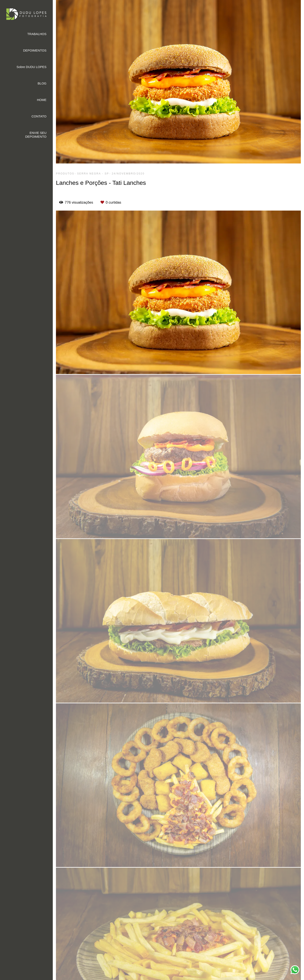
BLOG (42, 83)
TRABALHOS (37, 34)
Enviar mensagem (263, 917)
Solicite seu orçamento (279, 414)
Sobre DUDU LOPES (31, 67)
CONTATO (39, 116)
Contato (256, 958)
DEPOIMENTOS (35, 50)
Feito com (178, 977)
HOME (42, 100)
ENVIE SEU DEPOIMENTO (36, 135)
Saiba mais (112, 961)
